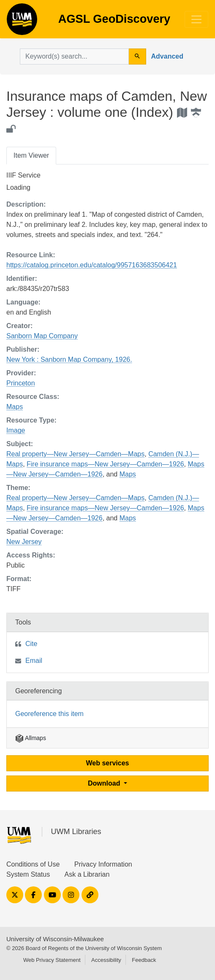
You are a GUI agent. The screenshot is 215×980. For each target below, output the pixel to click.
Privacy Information (103, 864)
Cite (31, 644)
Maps (15, 407)
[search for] (74, 57)
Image (16, 430)
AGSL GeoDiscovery (22, 22)
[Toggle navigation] (196, 19)
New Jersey (24, 542)
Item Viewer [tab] (31, 155)
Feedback (144, 960)
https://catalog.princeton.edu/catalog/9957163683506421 (92, 265)
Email (34, 661)
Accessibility (106, 960)
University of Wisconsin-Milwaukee (55, 939)
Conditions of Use (33, 864)
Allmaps (31, 738)
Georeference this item (49, 714)
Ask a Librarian (87, 874)
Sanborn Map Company (42, 336)
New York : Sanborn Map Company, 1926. (69, 359)
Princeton (21, 383)
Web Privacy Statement (52, 960)
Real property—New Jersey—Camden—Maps (75, 454)
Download (105, 783)
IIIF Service (23, 175)
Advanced (167, 56)
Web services (108, 763)
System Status (28, 874)
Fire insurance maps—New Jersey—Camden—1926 (105, 464)
